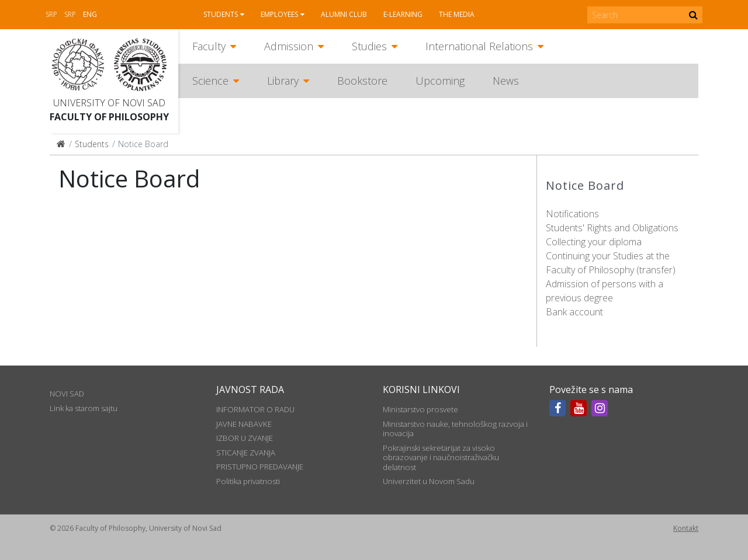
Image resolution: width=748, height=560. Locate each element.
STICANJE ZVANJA (246, 453)
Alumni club (344, 14)
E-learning (403, 14)
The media (457, 14)
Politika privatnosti (248, 481)
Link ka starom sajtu (84, 408)
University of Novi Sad (109, 103)
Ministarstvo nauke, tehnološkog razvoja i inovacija (455, 429)
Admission (289, 46)
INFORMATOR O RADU (255, 409)
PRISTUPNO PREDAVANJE (260, 467)
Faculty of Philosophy (109, 117)
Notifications (572, 214)
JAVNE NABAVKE (244, 424)
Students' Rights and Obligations (612, 228)
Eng (90, 14)
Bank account (574, 312)
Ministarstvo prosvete (420, 409)
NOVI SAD (67, 394)
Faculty (209, 46)
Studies (369, 46)
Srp (51, 14)
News (506, 81)
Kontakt (686, 528)
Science (210, 81)
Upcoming (440, 81)
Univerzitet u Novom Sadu (429, 481)
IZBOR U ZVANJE (245, 438)
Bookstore (362, 81)
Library (283, 81)
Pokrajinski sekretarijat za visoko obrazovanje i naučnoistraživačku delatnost (441, 458)
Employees (279, 14)
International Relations (479, 46)
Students (221, 14)
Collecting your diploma (594, 242)
